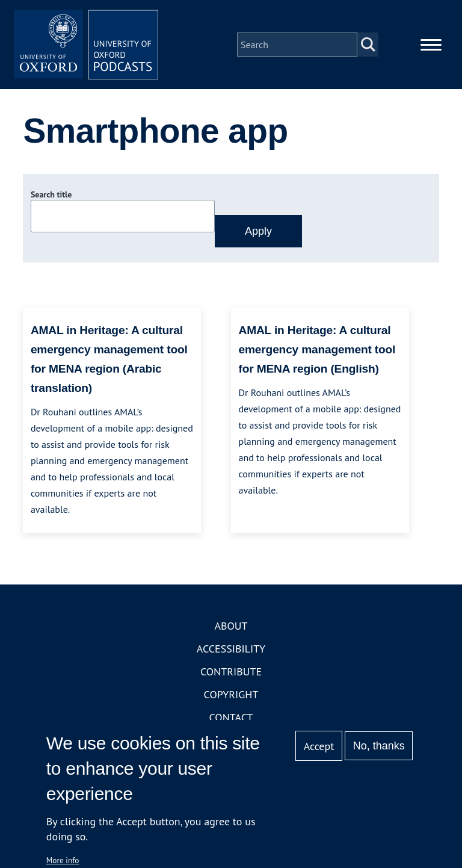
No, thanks (379, 746)
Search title (51, 194)
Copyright (231, 694)
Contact (231, 717)
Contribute (231, 671)
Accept (319, 746)
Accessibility (231, 649)
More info (63, 860)
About (231, 626)
